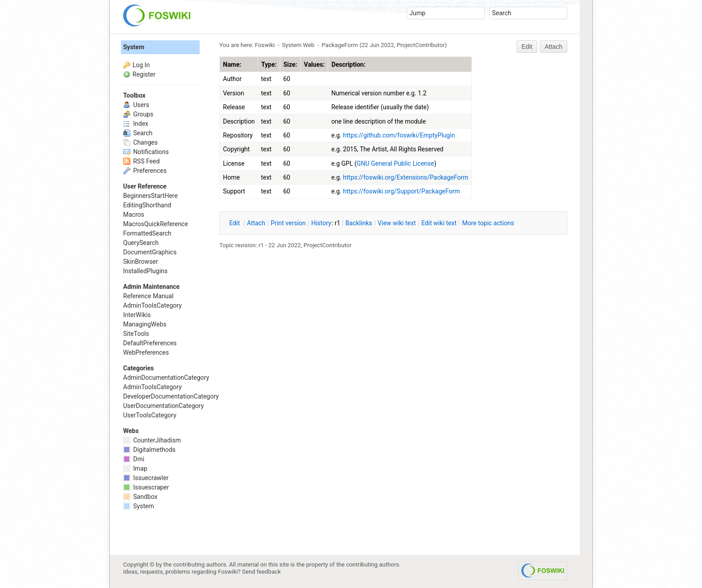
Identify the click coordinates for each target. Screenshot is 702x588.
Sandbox (140, 497)
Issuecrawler (146, 478)
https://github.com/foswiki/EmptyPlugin (399, 135)
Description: (348, 64)
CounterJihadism (152, 440)
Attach (554, 47)
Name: (232, 64)
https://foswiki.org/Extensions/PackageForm (406, 177)
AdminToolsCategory (152, 305)
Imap (135, 468)
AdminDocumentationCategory (166, 378)
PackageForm (340, 45)
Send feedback (262, 572)
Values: (315, 64)
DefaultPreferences (150, 343)
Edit (527, 47)
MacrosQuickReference (156, 224)
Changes (140, 142)
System (134, 47)
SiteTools (136, 334)
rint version (288, 223)
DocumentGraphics (150, 252)
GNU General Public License (396, 163)
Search (138, 133)
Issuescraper (146, 487)
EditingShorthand (147, 205)
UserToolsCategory (150, 415)
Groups (138, 114)
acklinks (359, 223)
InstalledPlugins (145, 271)
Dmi (134, 459)
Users (136, 105)
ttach (256, 223)
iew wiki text (397, 223)
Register (144, 74)
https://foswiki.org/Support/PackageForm (401, 191)
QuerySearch (141, 243)
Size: (290, 64)
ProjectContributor (421, 45)
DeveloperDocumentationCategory (171, 396)
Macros (134, 215)
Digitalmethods (149, 450)
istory (321, 223)
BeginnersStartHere (150, 196)
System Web (298, 45)
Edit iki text (439, 223)
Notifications (146, 152)
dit (235, 223)
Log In (141, 65)
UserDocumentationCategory (163, 406)
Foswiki (265, 45)
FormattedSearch (147, 233)
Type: (269, 64)
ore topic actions (488, 223)
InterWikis (137, 315)
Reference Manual (148, 296)
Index (136, 124)
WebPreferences (146, 352)
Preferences (145, 171)
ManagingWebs (145, 324)
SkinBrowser (141, 262)
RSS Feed (141, 161)
